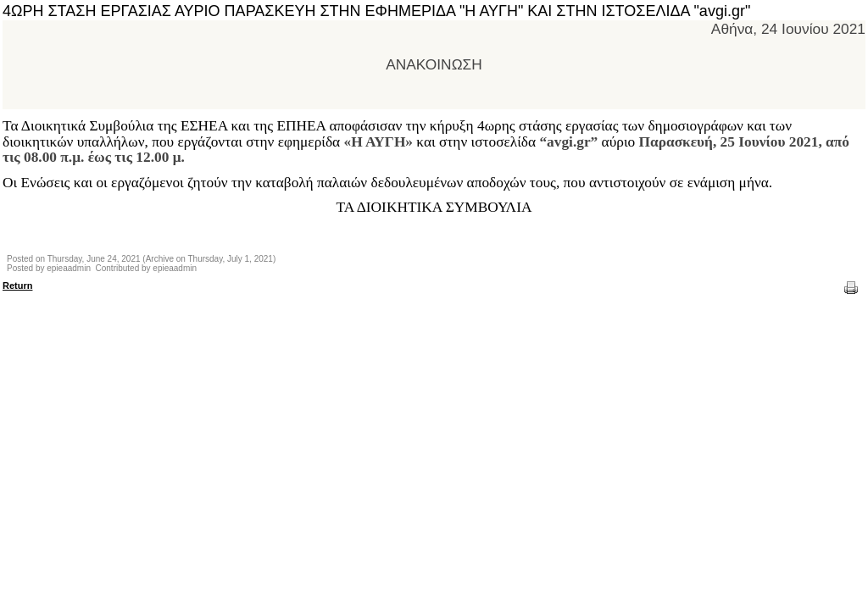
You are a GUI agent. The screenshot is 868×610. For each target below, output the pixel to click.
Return (17, 286)
